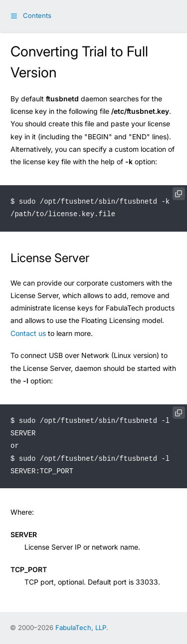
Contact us (28, 333)
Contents (37, 15)
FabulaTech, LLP (81, 628)
